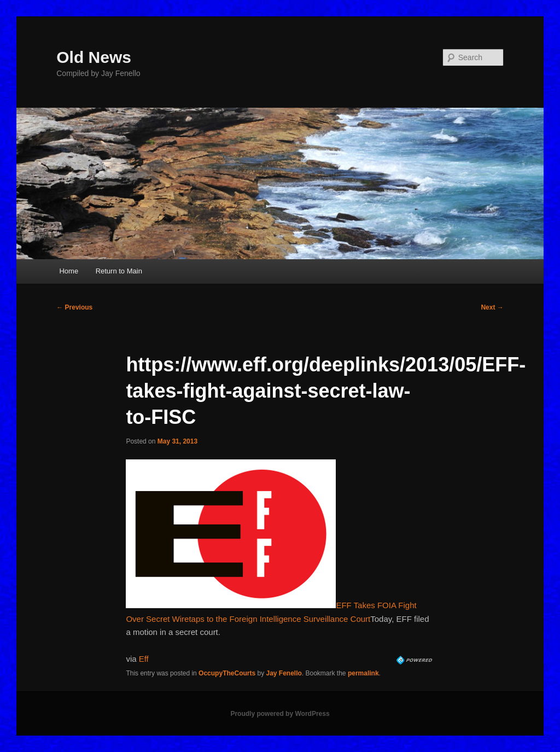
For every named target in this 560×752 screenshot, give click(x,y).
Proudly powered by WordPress (280, 714)
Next (492, 307)
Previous (74, 307)
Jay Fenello (284, 673)
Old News (94, 57)
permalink (363, 673)
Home (69, 271)
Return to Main (119, 271)
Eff (144, 659)
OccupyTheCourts (227, 673)
